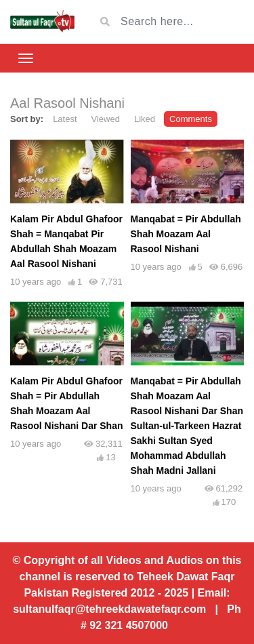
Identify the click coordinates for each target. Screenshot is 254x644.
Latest (65, 119)
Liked (145, 119)
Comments (191, 119)
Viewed (106, 119)
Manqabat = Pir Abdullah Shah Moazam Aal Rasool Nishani (186, 234)
